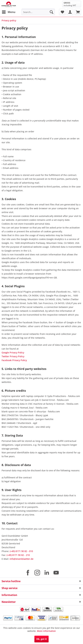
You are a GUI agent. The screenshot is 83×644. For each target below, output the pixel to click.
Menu (9, 12)
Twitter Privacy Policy (13, 356)
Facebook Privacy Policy (14, 360)
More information (46, 631)
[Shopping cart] (78, 12)
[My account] (70, 12)
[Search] (51, 12)
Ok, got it (41, 639)
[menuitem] (8, 12)
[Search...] (38, 12)
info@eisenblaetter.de (22, 559)
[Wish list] (62, 12)
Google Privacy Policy (13, 353)
